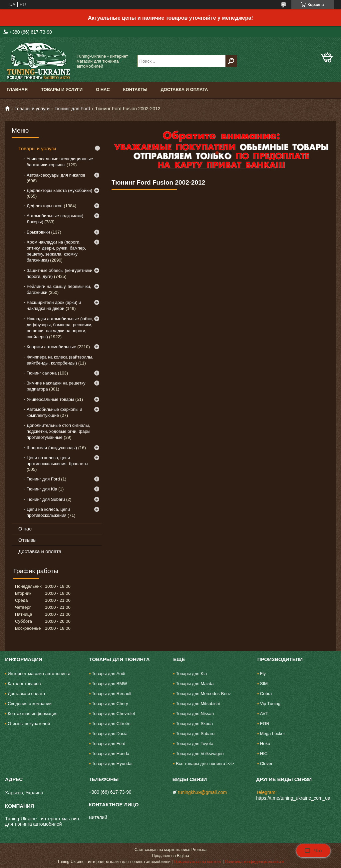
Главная (17, 89)
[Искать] (231, 61)
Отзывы (27, 540)
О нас (103, 89)
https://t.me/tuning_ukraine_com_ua (293, 798)
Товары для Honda (111, 754)
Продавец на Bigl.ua (170, 856)
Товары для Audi (109, 674)
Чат (313, 851)
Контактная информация (32, 714)
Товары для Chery (110, 704)
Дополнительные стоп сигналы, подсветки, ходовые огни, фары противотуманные (58, 431)
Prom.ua (199, 850)
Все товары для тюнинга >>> (205, 764)
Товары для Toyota (194, 744)
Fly (263, 674)
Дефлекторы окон (45, 206)
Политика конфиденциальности (254, 862)
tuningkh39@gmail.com (203, 792)
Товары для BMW (110, 684)
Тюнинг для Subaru (46, 499)
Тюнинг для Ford (72, 109)
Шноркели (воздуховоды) (52, 448)
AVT (264, 714)
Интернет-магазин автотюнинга (39, 674)
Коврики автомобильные (51, 347)
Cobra (266, 694)
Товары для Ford (109, 744)
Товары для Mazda (195, 684)
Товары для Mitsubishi (198, 704)
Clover (266, 764)
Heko (265, 744)
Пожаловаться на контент (198, 862)
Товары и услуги (62, 89)
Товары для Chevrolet (114, 714)
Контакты (135, 89)
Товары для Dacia (110, 734)
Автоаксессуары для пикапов (56, 175)
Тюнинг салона (42, 373)
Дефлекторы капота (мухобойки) (59, 190)
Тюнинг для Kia (42, 489)
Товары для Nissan (195, 714)
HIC (264, 754)
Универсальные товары (50, 399)
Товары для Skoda (194, 724)
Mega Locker (273, 734)
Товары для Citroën (111, 724)
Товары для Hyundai (112, 764)
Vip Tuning (270, 704)
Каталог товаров (24, 684)
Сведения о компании (30, 704)
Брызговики (38, 232)
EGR (265, 724)
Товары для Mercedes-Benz (203, 694)
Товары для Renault (112, 694)
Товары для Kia (191, 674)
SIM (264, 684)
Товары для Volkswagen (200, 754)
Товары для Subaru (195, 734)
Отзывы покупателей (29, 724)
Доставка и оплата (184, 89)
